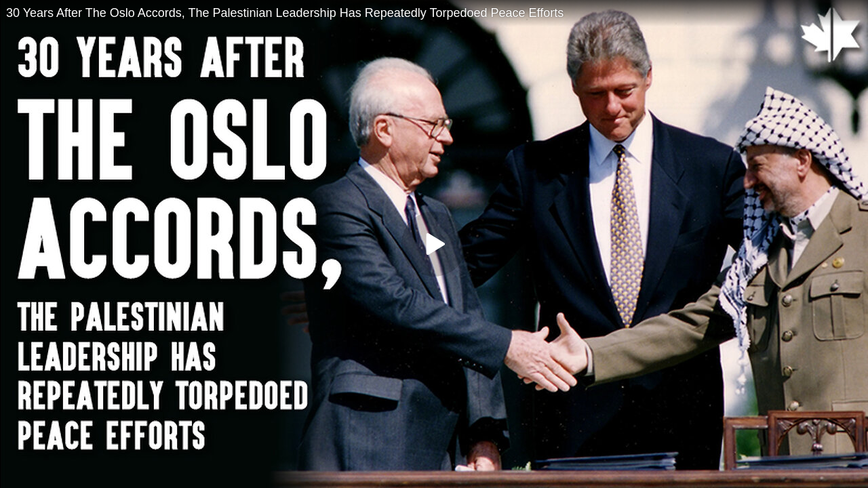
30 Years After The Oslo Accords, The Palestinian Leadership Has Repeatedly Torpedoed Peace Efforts (285, 13)
